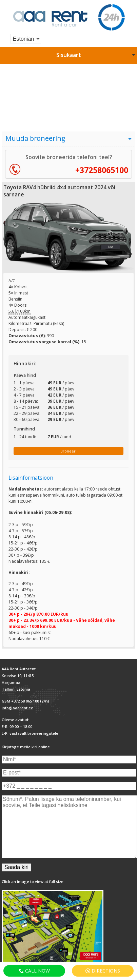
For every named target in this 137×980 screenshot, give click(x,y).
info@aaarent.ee (17, 708)
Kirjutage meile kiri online (26, 747)
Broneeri (68, 451)
